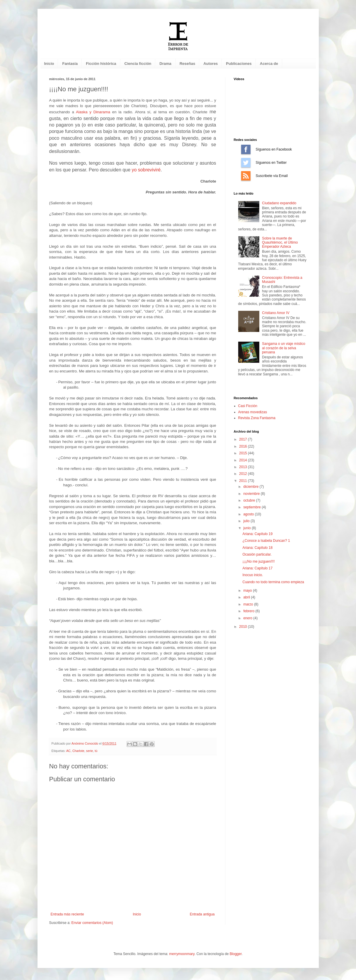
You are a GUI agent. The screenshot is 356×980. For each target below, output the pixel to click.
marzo (249, 604)
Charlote (78, 751)
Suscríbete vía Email (246, 176)
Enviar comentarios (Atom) (92, 923)
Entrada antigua (202, 914)
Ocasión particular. (257, 554)
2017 (243, 439)
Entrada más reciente (67, 914)
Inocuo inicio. (253, 575)
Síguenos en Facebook (246, 149)
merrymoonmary (182, 954)
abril (247, 597)
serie (90, 751)
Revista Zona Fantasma (257, 418)
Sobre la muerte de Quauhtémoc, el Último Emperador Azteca (280, 243)
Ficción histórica (101, 64)
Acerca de (269, 64)
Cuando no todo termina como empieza (273, 582)
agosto (249, 514)
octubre (249, 500)
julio (247, 521)
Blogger (236, 954)
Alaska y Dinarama (93, 112)
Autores (211, 64)
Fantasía (70, 64)
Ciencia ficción (138, 64)
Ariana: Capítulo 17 (257, 568)
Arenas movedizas (253, 412)
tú (96, 751)
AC (68, 751)
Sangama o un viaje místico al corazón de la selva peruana (283, 348)
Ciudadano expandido (279, 203)
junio (247, 528)
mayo (248, 591)
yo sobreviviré (146, 170)
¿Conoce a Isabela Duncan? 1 (266, 541)
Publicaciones (239, 64)
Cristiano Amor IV (276, 313)
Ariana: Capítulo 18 (257, 548)
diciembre (251, 487)
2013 (243, 467)
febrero (249, 611)
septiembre (252, 507)
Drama (165, 64)
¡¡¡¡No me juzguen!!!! (258, 561)
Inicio (49, 64)
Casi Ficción (248, 406)
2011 (243, 481)
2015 (243, 453)
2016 (243, 446)
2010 (243, 627)
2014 (243, 460)
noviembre (252, 494)
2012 (243, 474)
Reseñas (187, 64)
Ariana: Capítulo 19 (257, 534)
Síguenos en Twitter (246, 163)
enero (248, 618)
